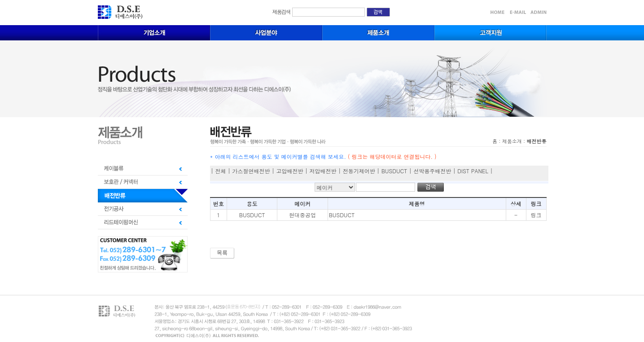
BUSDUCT (252, 215)
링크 (536, 215)
